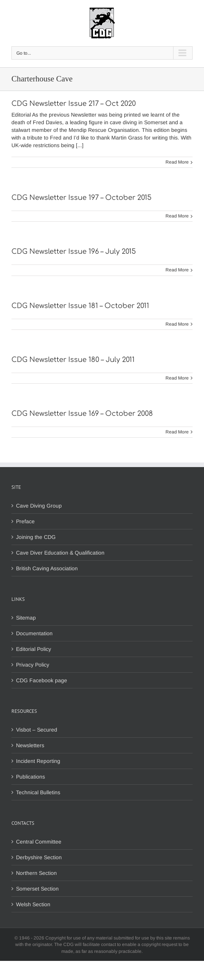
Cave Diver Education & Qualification (60, 553)
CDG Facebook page (42, 680)
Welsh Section (33, 904)
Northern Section (36, 873)
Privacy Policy (33, 665)
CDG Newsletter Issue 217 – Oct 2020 (74, 104)
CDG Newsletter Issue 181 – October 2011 (80, 306)
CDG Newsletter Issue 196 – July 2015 (74, 251)
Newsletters (30, 745)
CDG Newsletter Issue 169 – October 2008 (82, 414)
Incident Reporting (38, 761)
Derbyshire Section (39, 857)
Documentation (34, 633)
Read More (177, 162)
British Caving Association (47, 568)
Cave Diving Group (39, 506)
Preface (25, 521)
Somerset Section (37, 889)
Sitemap (26, 618)
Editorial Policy (34, 649)
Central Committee (39, 842)
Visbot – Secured (37, 730)
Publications (31, 777)
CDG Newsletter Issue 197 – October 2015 (81, 198)
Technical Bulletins (38, 792)
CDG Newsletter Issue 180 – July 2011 (73, 360)
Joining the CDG (36, 537)
